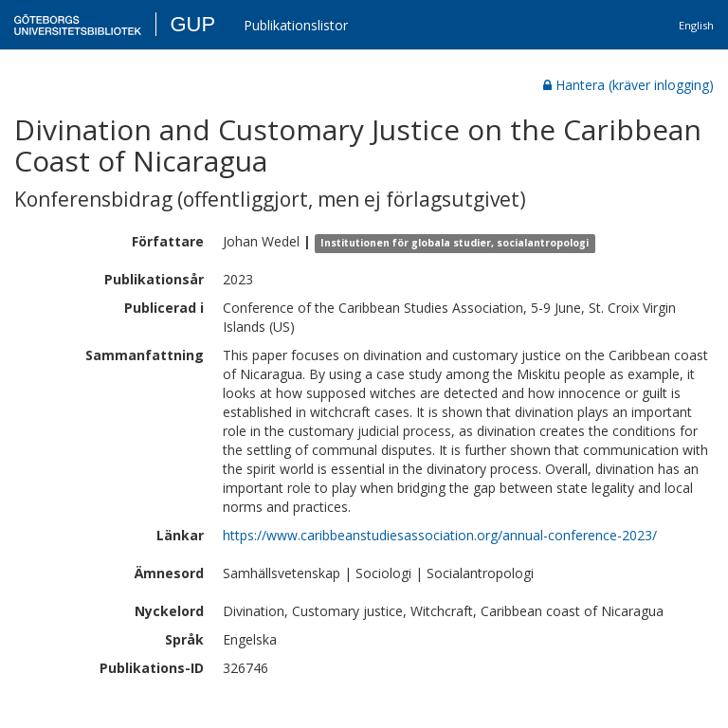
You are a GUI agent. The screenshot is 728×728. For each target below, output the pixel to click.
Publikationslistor (296, 25)
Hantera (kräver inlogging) (628, 85)
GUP (192, 24)
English (696, 25)
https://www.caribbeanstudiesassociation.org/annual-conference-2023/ (440, 535)
